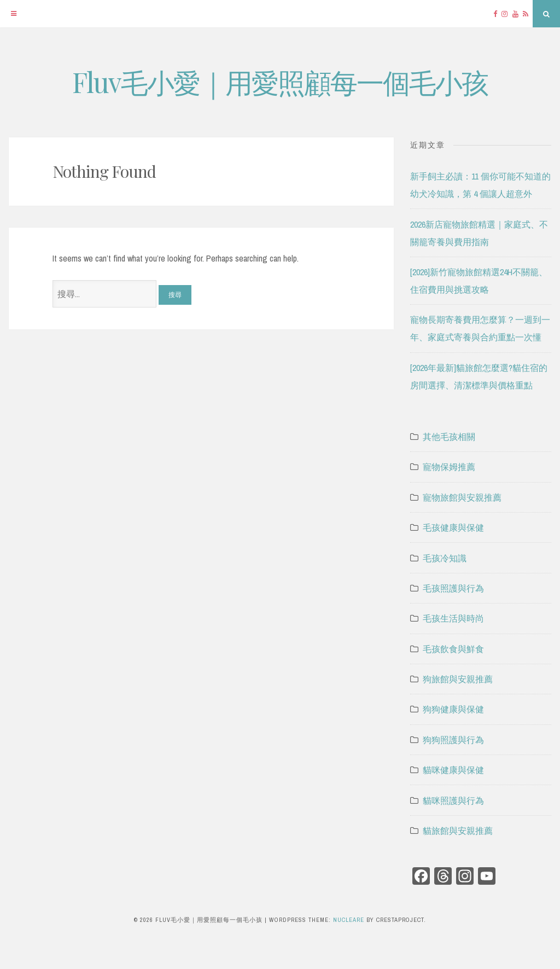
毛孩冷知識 (445, 558)
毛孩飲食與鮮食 (453, 649)
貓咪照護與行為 (453, 800)
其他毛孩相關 (449, 437)
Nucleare (349, 920)
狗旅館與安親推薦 (458, 679)
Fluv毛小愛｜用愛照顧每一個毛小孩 (280, 82)
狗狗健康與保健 (453, 709)
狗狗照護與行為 (453, 740)
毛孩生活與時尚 (453, 618)
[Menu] (14, 14)
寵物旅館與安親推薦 (462, 497)
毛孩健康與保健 (453, 527)
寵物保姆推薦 (449, 467)
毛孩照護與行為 (453, 588)
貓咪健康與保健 (453, 770)
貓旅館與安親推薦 (458, 831)
